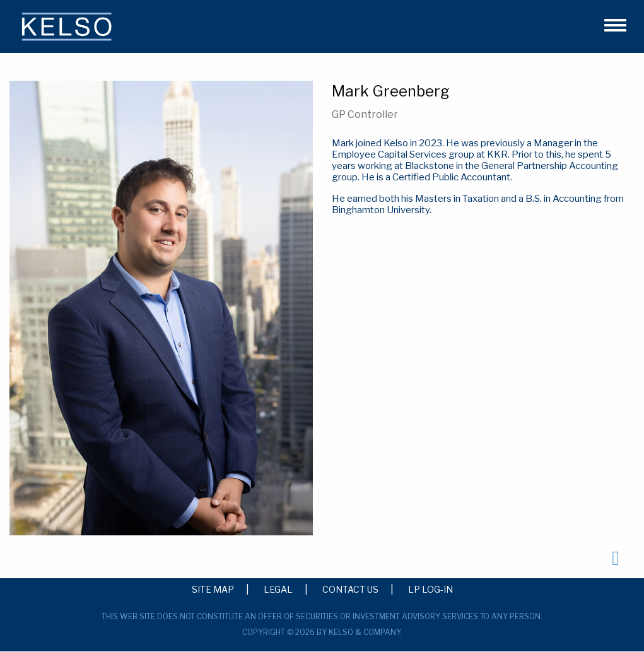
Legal (278, 589)
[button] (610, 23)
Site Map (213, 589)
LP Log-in (430, 589)
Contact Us (350, 589)
